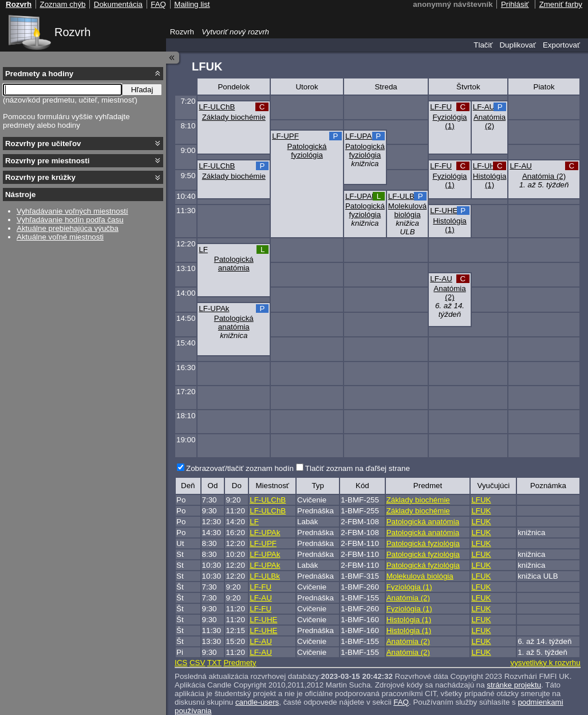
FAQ (401, 702)
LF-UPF (285, 136)
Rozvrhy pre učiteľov (43, 144)
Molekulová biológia (407, 210)
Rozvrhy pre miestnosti (47, 161)
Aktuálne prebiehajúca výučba (68, 228)
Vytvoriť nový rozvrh (235, 32)
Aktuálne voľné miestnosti (60, 237)
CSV (197, 663)
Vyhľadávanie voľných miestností (72, 211)
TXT (214, 663)
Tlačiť (483, 45)
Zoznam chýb (62, 4)
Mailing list (192, 4)
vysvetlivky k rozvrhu (545, 663)
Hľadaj (142, 90)
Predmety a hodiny (39, 74)
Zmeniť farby (561, 4)
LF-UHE (487, 166)
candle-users (257, 702)
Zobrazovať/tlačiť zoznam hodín (240, 468)
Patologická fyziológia (307, 151)
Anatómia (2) (490, 121)
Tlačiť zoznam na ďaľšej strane (358, 468)
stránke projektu (514, 685)
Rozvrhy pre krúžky (40, 177)
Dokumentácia (118, 4)
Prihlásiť (515, 4)
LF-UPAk (360, 136)
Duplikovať (518, 45)
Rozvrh (72, 32)
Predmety (240, 663)
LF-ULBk (403, 196)
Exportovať (561, 45)
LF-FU (441, 107)
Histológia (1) (490, 180)
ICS (181, 663)
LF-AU (484, 107)
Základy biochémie (234, 117)
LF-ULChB (217, 107)
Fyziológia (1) (450, 121)
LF (203, 250)
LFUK (481, 500)
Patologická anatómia (234, 264)
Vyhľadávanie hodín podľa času (70, 220)
